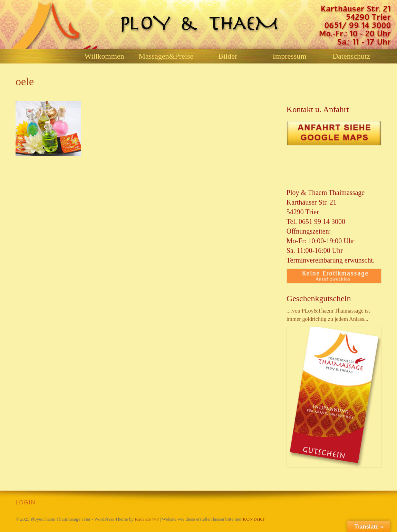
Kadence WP (147, 519)
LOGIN (26, 503)
